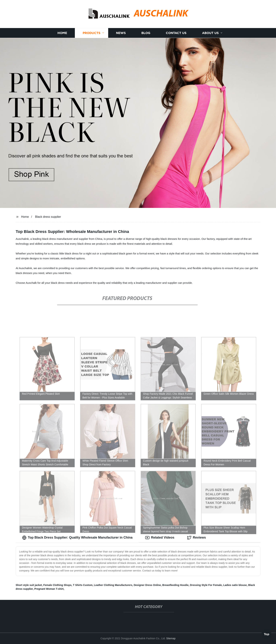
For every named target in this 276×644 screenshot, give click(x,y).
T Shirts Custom (83, 585)
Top (267, 634)
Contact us (176, 33)
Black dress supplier (48, 217)
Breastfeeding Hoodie (176, 585)
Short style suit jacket (29, 585)
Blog (146, 33)
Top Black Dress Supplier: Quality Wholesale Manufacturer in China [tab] (77, 538)
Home (62, 33)
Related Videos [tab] (160, 538)
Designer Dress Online (147, 585)
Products (92, 33)
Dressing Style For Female (206, 585)
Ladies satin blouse (235, 585)
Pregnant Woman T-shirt (49, 589)
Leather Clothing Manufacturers (113, 585)
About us (210, 33)
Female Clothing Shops (57, 585)
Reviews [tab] (196, 538)
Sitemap (171, 638)
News (121, 33)
